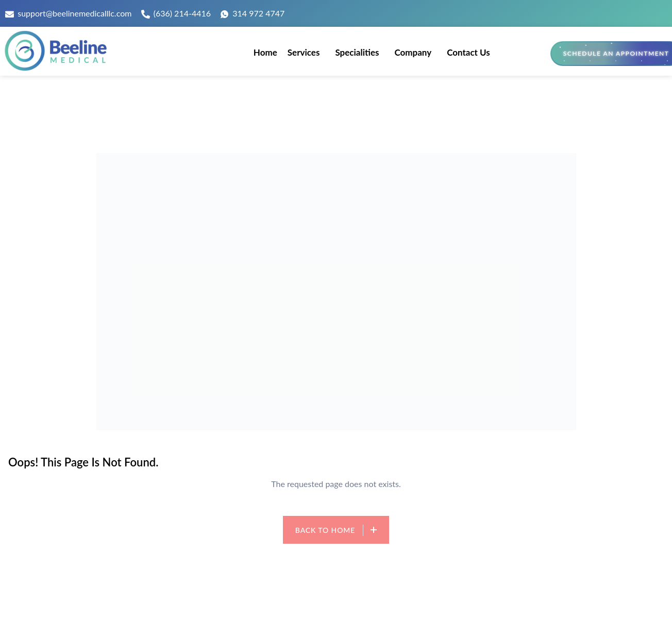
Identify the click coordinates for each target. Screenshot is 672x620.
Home (265, 52)
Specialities (357, 52)
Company (413, 52)
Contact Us (468, 52)
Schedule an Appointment (616, 53)
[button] (306, 52)
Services (304, 52)
